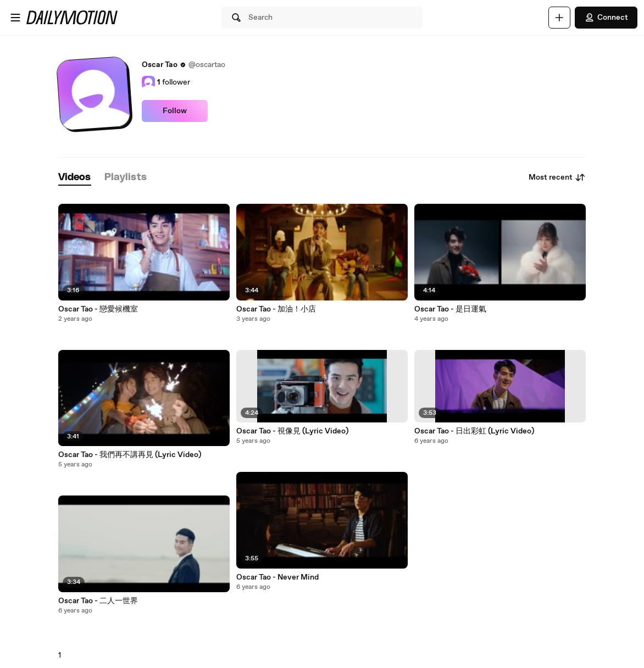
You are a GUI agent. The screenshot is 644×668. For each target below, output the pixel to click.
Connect (606, 18)
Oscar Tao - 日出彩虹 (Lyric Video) (474, 431)
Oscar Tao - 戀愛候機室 (98, 309)
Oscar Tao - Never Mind (277, 577)
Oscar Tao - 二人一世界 (98, 601)
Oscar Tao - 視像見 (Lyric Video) (292, 431)
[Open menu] (15, 18)
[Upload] (559, 18)
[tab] (75, 178)
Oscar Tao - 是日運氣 (450, 309)
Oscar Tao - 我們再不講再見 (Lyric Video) (130, 455)
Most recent (557, 177)
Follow (175, 111)
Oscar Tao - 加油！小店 (276, 309)
